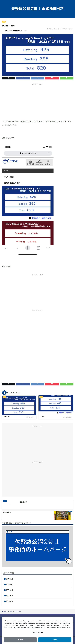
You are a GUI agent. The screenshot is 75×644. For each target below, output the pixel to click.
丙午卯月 (10, 579)
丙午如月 (10, 590)
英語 (4, 22)
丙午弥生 (10, 585)
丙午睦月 (10, 596)
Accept (55, 640)
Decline (20, 640)
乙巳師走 (10, 601)
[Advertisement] (37, 101)
